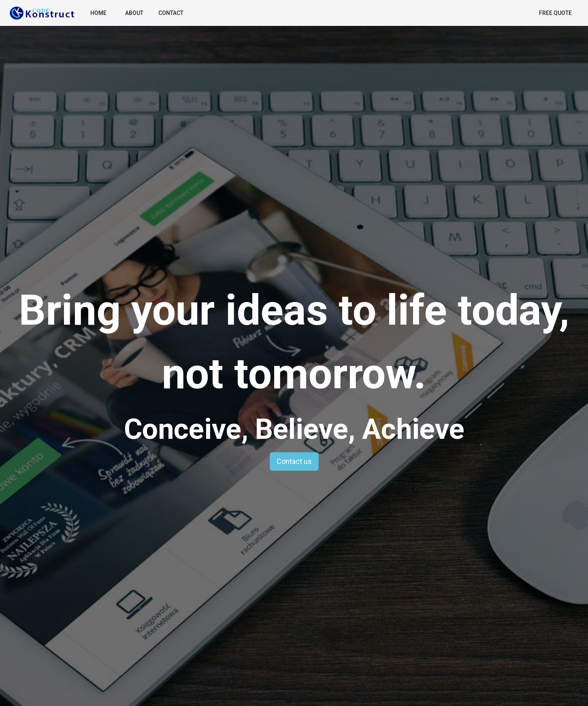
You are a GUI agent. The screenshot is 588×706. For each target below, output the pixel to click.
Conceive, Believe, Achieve (294, 429)
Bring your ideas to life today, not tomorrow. (294, 342)
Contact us (294, 461)
